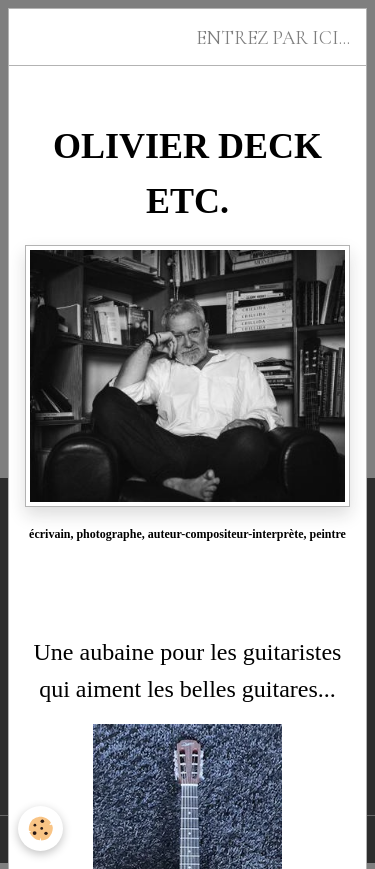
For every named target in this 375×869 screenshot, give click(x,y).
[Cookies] (40, 828)
